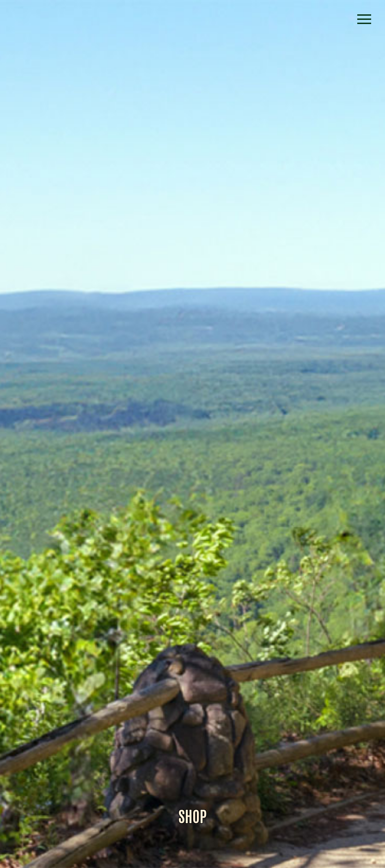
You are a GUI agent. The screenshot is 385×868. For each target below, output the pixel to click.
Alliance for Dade (192, 444)
